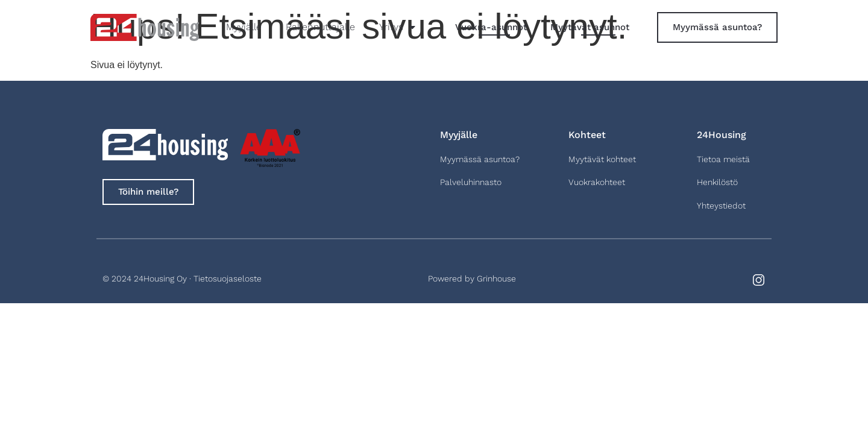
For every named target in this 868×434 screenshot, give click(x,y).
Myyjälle (244, 27)
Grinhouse (496, 278)
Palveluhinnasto (471, 182)
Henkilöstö (717, 182)
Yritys (397, 27)
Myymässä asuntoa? (480, 159)
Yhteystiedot (721, 206)
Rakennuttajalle (320, 27)
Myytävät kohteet (602, 159)
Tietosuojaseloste (228, 278)
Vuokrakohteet (597, 182)
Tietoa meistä (723, 159)
